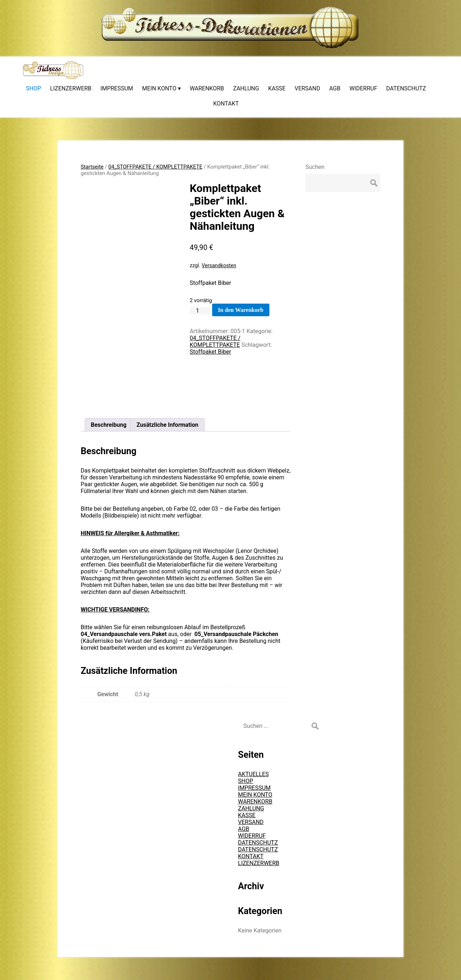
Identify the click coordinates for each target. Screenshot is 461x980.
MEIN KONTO (255, 795)
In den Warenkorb (241, 310)
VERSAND (251, 822)
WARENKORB (255, 802)
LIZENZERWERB (259, 863)
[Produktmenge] (200, 311)
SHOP (246, 781)
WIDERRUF (252, 836)
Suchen (315, 167)
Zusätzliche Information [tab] (167, 425)
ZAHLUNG (251, 808)
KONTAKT (251, 856)
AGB (244, 829)
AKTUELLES (253, 774)
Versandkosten (219, 266)
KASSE (247, 815)
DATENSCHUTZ (258, 843)
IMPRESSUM (254, 788)
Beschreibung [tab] (109, 425)
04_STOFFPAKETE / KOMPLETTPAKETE (155, 167)
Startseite (92, 167)
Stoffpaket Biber (211, 352)
